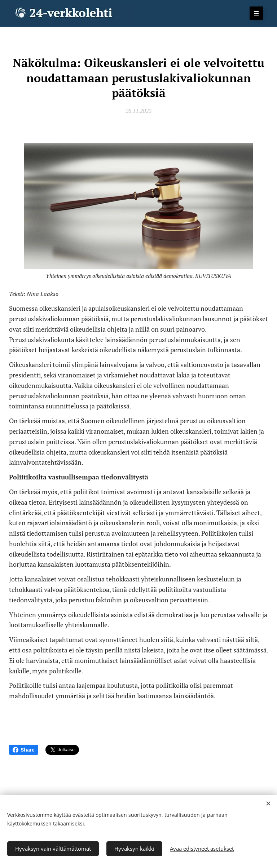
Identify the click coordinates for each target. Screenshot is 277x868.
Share (24, 750)
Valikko (254, 13)
